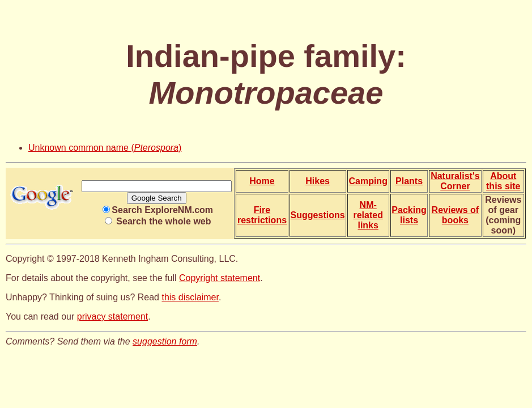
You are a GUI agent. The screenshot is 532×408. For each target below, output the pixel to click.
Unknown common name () (105, 148)
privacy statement (112, 316)
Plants (409, 181)
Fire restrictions (262, 215)
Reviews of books (456, 215)
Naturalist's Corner (455, 181)
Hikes (318, 181)
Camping (368, 181)
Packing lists (409, 215)
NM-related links (368, 215)
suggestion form (165, 341)
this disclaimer (190, 297)
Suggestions (318, 215)
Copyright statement (220, 278)
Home (262, 181)
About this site (503, 181)
